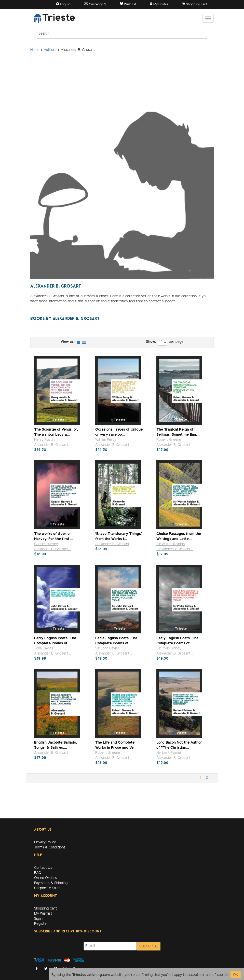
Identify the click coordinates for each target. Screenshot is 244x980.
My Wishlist (43, 914)
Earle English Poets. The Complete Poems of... (116, 641)
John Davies (44, 649)
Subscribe (149, 947)
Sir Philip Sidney (169, 649)
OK (236, 975)
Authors (50, 50)
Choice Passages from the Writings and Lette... (179, 536)
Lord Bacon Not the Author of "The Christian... (179, 745)
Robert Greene (169, 440)
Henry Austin (44, 440)
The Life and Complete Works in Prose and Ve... (116, 745)
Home (35, 50)
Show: (151, 342)
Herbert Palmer (169, 753)
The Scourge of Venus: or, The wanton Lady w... (56, 432)
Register (41, 924)
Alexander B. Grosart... (52, 445)
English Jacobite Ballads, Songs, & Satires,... (56, 745)
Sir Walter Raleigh (171, 544)
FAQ (38, 873)
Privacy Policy (45, 842)
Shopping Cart (46, 909)
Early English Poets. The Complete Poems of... (55, 641)
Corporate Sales (47, 888)
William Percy (106, 440)
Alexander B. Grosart (112, 544)
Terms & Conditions (50, 848)
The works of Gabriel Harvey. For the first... (53, 536)
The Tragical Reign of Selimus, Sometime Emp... (178, 432)
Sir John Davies (107, 649)
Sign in (39, 919)
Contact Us (43, 868)
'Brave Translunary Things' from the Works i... (119, 536)
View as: (68, 342)
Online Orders (45, 878)
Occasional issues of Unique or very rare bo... (119, 432)
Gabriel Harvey (46, 544)
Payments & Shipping (51, 883)
